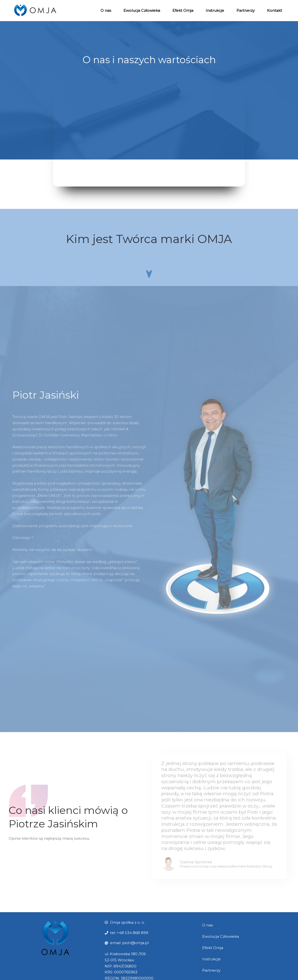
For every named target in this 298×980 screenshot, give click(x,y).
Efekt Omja (183, 10)
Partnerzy (246, 10)
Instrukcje (215, 10)
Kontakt (274, 10)
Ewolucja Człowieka (142, 10)
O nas (106, 10)
